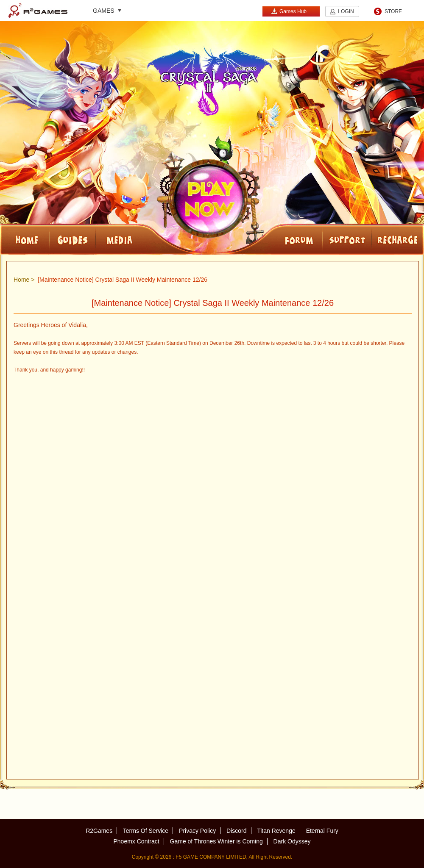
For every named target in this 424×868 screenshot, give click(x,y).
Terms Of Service (146, 831)
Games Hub (289, 11)
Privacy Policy (197, 831)
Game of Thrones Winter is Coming (216, 841)
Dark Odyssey (292, 841)
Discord (236, 831)
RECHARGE (398, 239)
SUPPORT (347, 239)
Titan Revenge (276, 831)
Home (21, 280)
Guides (73, 239)
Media (147, 239)
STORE (393, 11)
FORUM (276, 239)
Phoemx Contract (136, 841)
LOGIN (346, 11)
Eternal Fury (322, 831)
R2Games (38, 11)
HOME (25, 239)
